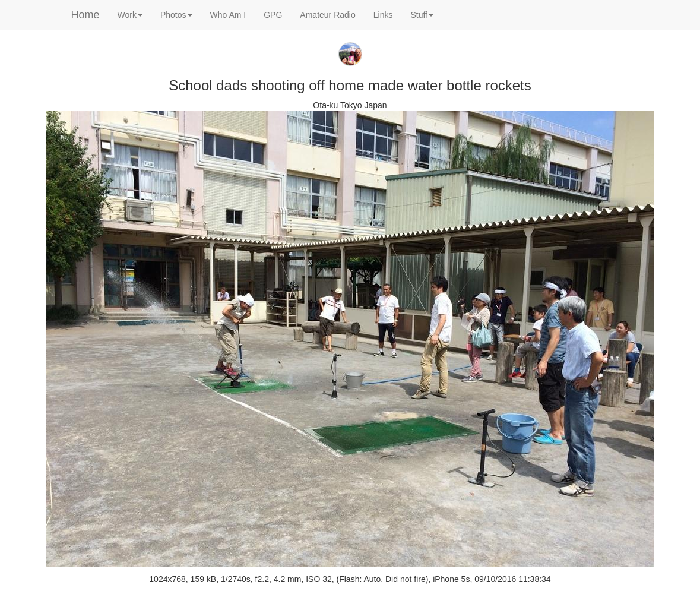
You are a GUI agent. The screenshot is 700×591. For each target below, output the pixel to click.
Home (85, 15)
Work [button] (130, 15)
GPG (273, 15)
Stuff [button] (422, 15)
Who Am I (228, 15)
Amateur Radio (327, 15)
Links (383, 15)
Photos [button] (176, 15)
